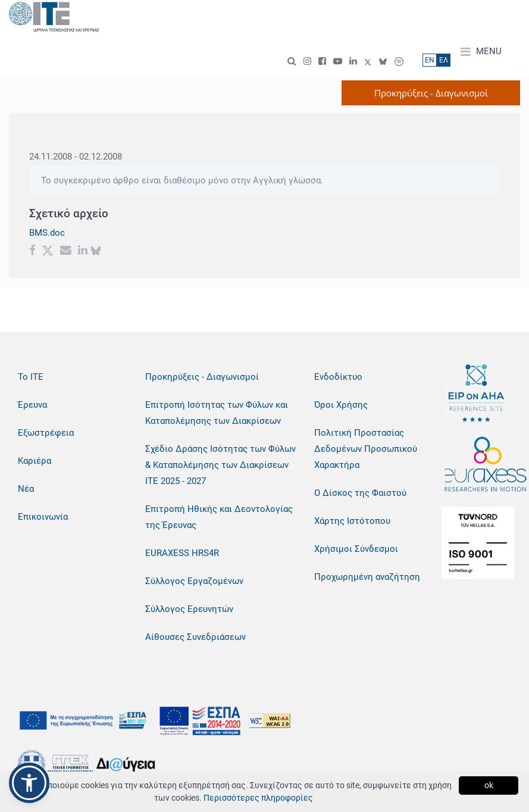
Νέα (26, 489)
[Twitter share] (48, 252)
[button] (29, 783)
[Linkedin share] (83, 252)
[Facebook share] (32, 252)
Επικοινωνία (43, 517)
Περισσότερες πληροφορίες (258, 798)
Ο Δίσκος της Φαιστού (360, 493)
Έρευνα (32, 405)
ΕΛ (444, 60)
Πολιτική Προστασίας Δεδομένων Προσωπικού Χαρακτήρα (366, 449)
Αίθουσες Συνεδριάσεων (195, 637)
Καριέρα (35, 461)
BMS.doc (47, 233)
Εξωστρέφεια (46, 433)
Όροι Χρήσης (341, 405)
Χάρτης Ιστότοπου (352, 521)
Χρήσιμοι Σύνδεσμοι (356, 549)
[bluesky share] (96, 252)
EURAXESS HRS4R (182, 553)
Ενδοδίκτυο (338, 377)
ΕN (430, 60)
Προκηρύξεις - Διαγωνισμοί (202, 377)
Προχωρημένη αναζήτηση (367, 577)
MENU (481, 52)
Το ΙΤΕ (31, 377)
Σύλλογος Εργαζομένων (194, 581)
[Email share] (66, 252)
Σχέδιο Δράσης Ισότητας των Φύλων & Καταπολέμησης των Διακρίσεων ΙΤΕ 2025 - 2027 (220, 465)
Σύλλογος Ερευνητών (189, 609)
